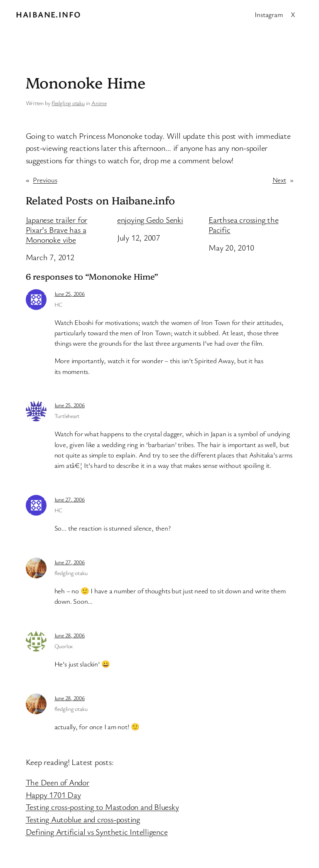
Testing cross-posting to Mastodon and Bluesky (102, 807)
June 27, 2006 (70, 499)
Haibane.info (48, 14)
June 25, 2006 (70, 294)
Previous (45, 180)
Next (279, 180)
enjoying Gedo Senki (150, 220)
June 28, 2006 (70, 635)
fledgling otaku (68, 103)
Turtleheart (67, 416)
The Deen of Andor (58, 782)
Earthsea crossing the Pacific (243, 225)
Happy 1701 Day (53, 795)
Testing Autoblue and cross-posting (83, 819)
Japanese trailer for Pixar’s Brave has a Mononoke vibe (57, 230)
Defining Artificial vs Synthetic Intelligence (97, 832)
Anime (99, 103)
